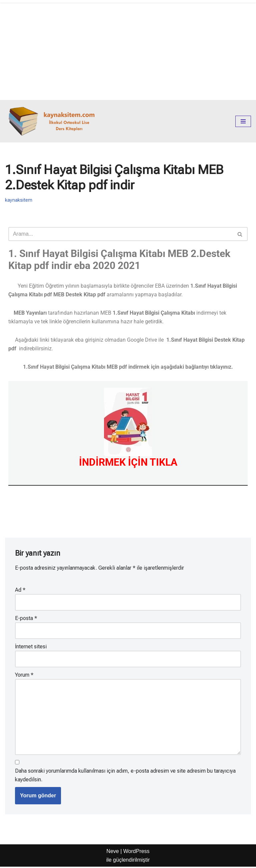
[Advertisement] (128, 50)
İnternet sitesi (31, 647)
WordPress (136, 852)
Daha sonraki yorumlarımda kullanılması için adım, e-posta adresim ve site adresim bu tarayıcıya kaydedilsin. (125, 776)
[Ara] (120, 234)
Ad (20, 590)
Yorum (24, 675)
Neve (112, 852)
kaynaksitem (19, 200)
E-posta (26, 618)
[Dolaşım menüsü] (243, 121)
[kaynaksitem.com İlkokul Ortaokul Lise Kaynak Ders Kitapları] (53, 121)
